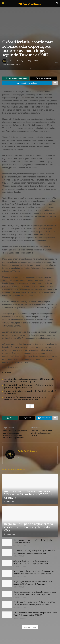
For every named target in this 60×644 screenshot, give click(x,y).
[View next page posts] (32, 407)
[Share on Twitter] (44, 79)
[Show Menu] (3, 4)
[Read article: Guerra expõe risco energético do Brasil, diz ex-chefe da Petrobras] (7, 548)
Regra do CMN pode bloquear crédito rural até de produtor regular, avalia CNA (29, 533)
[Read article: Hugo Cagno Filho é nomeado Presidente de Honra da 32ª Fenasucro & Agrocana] (7, 590)
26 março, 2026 (20, 593)
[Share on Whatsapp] (16, 79)
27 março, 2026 (20, 582)
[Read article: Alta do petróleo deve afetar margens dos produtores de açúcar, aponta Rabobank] (7, 569)
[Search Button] (57, 4)
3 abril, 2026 (9, 507)
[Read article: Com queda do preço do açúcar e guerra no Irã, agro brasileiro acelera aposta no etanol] (7, 559)
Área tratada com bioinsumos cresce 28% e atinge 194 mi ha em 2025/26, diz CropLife (29, 500)
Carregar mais (30, 633)
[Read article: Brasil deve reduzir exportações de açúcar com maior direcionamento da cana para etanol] (7, 579)
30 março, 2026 (20, 572)
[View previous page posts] (28, 407)
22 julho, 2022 (33, 61)
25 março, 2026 (20, 624)
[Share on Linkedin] (27, 84)
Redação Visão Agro (17, 61)
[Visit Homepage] (30, 4)
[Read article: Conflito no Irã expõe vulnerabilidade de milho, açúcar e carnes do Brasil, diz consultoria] (7, 610)
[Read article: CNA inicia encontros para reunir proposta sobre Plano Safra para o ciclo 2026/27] (7, 621)
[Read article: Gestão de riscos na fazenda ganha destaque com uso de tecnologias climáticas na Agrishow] (7, 600)
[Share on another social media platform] (55, 84)
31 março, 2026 (20, 551)
